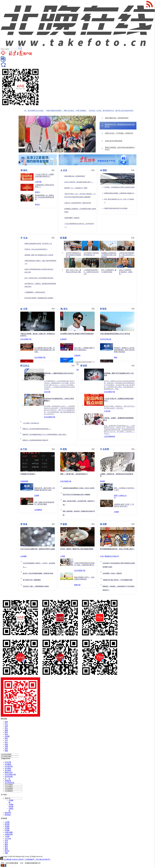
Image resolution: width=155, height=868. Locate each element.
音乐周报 (8, 770)
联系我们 (8, 815)
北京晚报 (8, 764)
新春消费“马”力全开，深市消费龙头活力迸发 (31, 111)
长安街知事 (9, 777)
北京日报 (8, 762)
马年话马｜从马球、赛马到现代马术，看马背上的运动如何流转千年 (115, 111)
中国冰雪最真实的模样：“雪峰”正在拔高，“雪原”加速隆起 (69, 111)
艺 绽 (7, 779)
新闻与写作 (9, 772)
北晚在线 (8, 781)
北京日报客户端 (10, 775)
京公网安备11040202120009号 (14, 859)
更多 (53, 170)
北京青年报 (9, 766)
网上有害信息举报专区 (14, 866)
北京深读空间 (9, 783)
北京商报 (8, 768)
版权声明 (8, 813)
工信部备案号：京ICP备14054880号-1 (38, 859)
